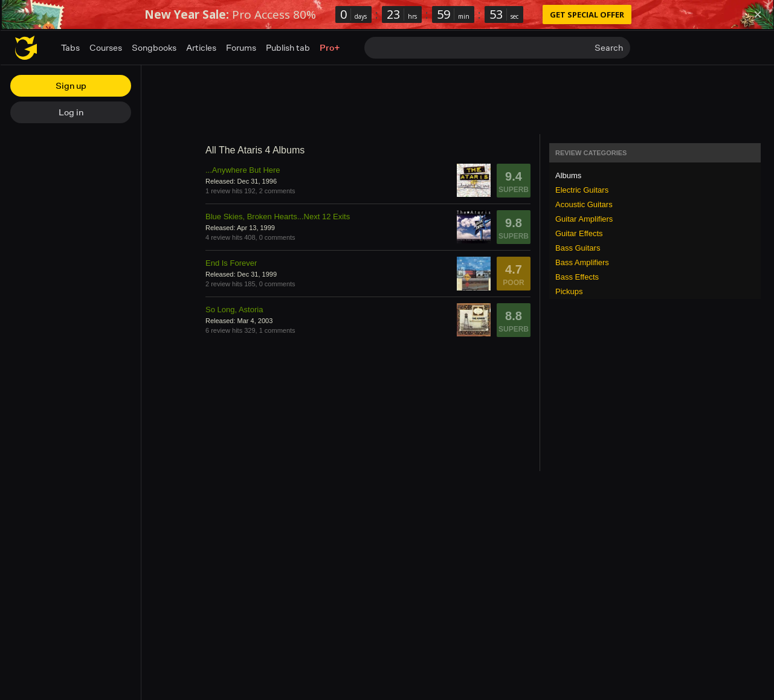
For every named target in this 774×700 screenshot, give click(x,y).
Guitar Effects (579, 233)
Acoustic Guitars (584, 204)
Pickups (569, 291)
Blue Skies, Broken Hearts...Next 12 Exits (278, 217)
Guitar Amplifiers (584, 219)
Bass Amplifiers (582, 262)
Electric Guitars (582, 190)
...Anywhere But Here (243, 170)
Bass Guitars (578, 248)
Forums (241, 47)
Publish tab (288, 47)
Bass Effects (577, 277)
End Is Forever (231, 263)
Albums (568, 175)
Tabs (70, 47)
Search (609, 47)
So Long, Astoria (234, 310)
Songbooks (154, 47)
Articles (201, 47)
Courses (106, 47)
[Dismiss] (758, 14)
